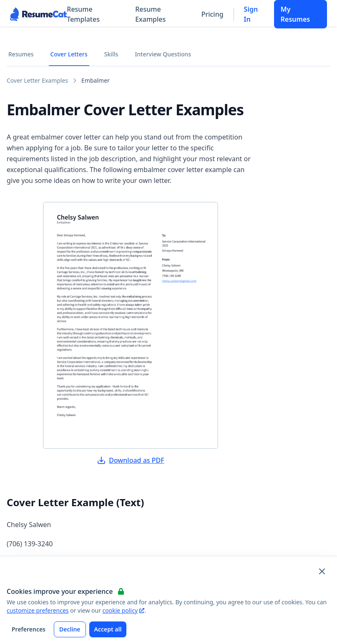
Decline (70, 629)
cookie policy (123, 610)
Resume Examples (150, 14)
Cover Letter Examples (37, 80)
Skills (111, 54)
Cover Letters (69, 54)
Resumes (21, 54)
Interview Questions (163, 54)
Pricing (213, 14)
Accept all (108, 629)
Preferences (29, 629)
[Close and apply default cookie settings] (322, 571)
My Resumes (295, 14)
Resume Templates (83, 14)
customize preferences (38, 610)
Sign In (251, 14)
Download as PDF (131, 460)
